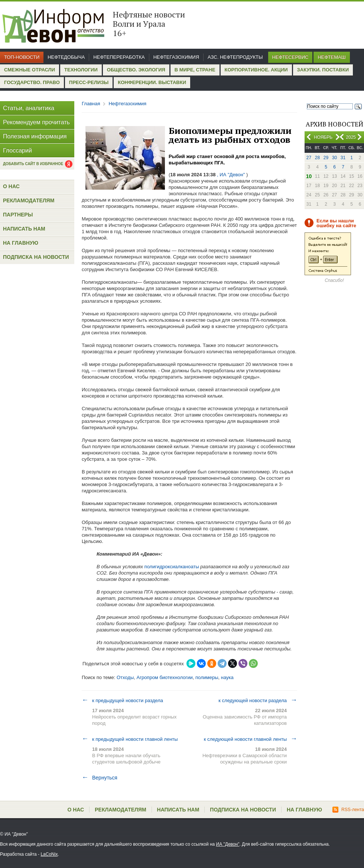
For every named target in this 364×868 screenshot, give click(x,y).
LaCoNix (49, 854)
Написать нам (24, 229)
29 (326, 158)
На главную (21, 243)
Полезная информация (35, 136)
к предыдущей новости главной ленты (130, 739)
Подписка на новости (36, 257)
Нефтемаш (331, 57)
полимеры (207, 677)
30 (334, 158)
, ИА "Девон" (231, 175)
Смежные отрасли (30, 70)
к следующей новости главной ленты (251, 739)
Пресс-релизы (89, 82)
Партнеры (18, 215)
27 (309, 158)
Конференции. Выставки (152, 82)
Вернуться (100, 778)
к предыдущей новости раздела (122, 700)
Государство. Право (32, 82)
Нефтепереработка (119, 57)
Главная (91, 104)
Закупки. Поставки (323, 70)
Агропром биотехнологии (164, 677)
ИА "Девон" (228, 844)
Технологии (81, 70)
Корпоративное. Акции (256, 70)
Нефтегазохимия (176, 57)
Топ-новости (22, 57)
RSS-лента (348, 810)
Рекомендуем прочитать (36, 122)
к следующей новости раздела (258, 700)
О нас (11, 186)
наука (227, 677)
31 (343, 158)
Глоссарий (17, 150)
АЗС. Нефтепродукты (235, 57)
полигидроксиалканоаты (172, 567)
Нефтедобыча (66, 57)
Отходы (125, 677)
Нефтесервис (290, 57)
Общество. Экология (136, 70)
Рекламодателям (29, 200)
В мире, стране (195, 70)
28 (317, 158)
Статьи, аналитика (29, 108)
